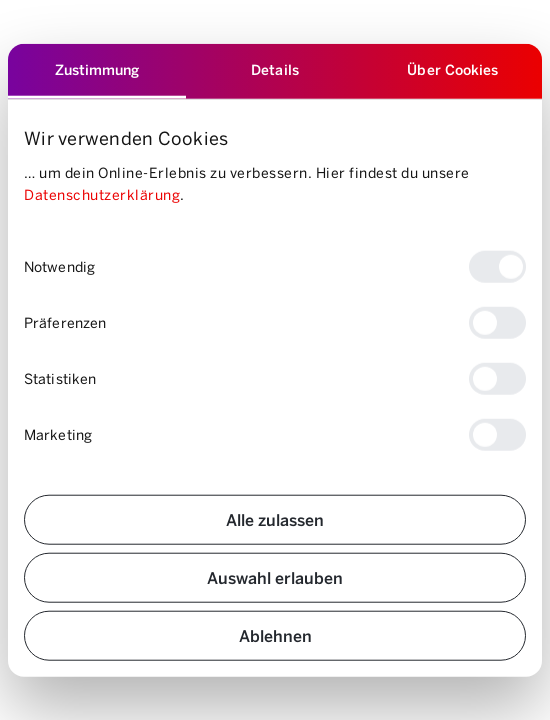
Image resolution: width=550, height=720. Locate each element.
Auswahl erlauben (275, 576)
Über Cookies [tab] (452, 69)
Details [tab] (275, 69)
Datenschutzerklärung (102, 194)
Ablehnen (275, 634)
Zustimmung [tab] (97, 69)
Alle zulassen (275, 518)
